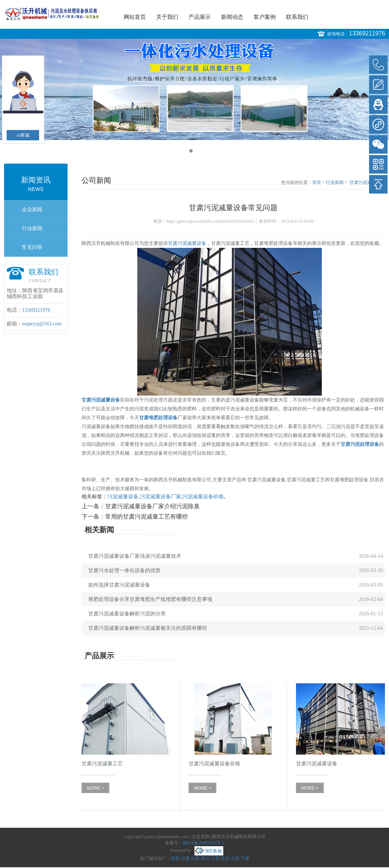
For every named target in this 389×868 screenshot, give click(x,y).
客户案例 (265, 17)
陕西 (175, 858)
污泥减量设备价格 (203, 497)
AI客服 (23, 135)
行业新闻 (32, 228)
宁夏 (245, 858)
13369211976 (367, 33)
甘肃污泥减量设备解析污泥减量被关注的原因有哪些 (148, 628)
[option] (194, 89)
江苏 (215, 858)
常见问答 (32, 247)
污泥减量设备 (123, 497)
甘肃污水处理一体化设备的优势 (124, 570)
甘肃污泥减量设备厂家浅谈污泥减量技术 (135, 556)
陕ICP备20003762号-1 (204, 843)
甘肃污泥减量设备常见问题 (367, 183)
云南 (235, 858)
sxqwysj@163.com (42, 324)
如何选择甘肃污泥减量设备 (119, 585)
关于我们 (167, 17)
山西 (195, 858)
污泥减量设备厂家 (161, 497)
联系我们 (297, 17)
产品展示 (200, 17)
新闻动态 (232, 17)
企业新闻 (32, 210)
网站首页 (135, 17)
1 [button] (191, 151)
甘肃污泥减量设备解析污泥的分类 (127, 614)
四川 (205, 858)
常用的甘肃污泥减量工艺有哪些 (147, 517)
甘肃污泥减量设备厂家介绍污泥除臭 (152, 506)
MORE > (96, 788)
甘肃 (185, 858)
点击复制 (201, 837)
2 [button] (198, 151)
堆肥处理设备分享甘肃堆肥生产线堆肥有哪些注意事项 (150, 599)
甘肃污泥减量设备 (187, 243)
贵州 (225, 858)
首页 (317, 182)
